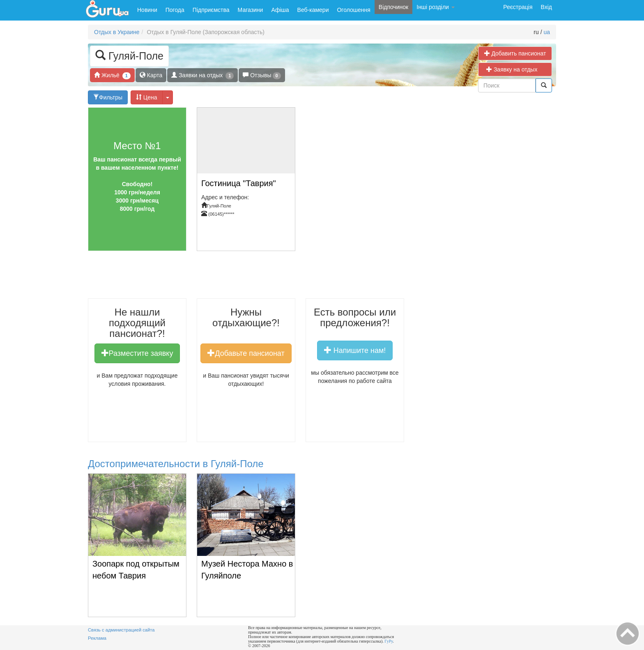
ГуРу (389, 641)
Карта (151, 75)
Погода (175, 10)
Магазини (251, 10)
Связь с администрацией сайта (121, 630)
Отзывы (262, 75)
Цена (147, 97)
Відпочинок (393, 7)
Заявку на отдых (515, 69)
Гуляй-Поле (129, 55)
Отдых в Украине (117, 32)
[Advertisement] (260, 278)
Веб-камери (313, 10)
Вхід (546, 7)
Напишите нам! (355, 350)
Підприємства (211, 10)
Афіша (280, 10)
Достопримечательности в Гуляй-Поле (176, 464)
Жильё (112, 75)
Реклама (97, 638)
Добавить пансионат (515, 53)
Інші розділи (436, 7)
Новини (147, 10)
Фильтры (108, 97)
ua (547, 32)
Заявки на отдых (202, 75)
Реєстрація (518, 7)
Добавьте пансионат (246, 353)
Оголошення (353, 10)
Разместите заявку (137, 353)
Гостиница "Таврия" (239, 183)
